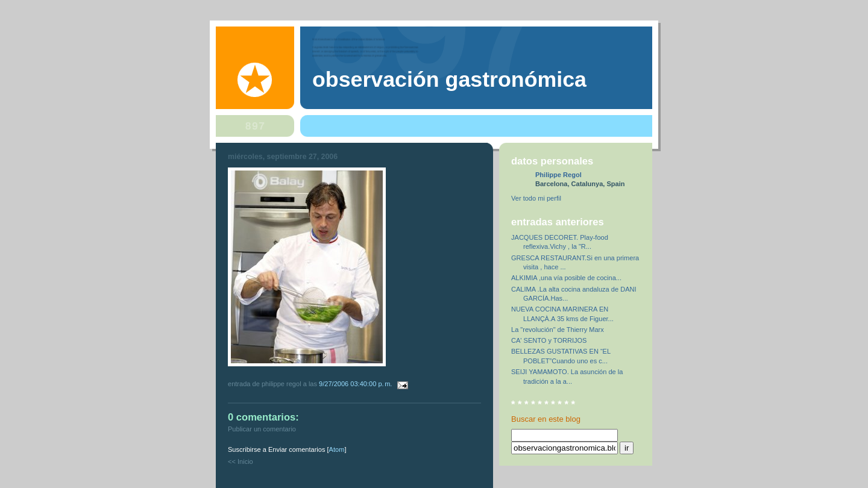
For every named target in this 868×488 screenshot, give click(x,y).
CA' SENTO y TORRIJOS (549, 340)
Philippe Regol (558, 175)
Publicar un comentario (262, 429)
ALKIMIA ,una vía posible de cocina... (566, 278)
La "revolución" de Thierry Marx (558, 330)
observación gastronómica (449, 80)
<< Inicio (241, 461)
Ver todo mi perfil (536, 198)
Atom (337, 449)
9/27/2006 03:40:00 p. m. (356, 384)
